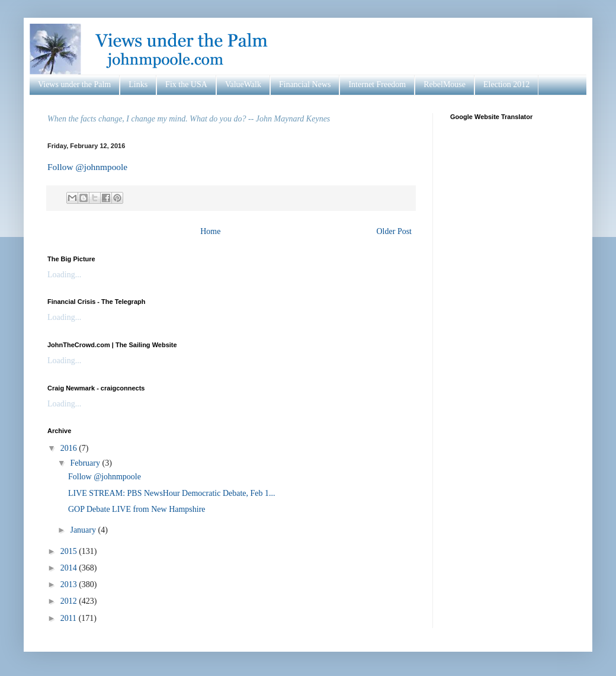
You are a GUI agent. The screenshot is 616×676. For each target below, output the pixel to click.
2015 (70, 551)
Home (210, 231)
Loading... (64, 275)
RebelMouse (445, 84)
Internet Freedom (377, 84)
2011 (70, 618)
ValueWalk (243, 84)
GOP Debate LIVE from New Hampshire (137, 509)
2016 (70, 448)
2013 (70, 584)
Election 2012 (506, 84)
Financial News (305, 84)
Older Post (394, 231)
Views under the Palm (74, 84)
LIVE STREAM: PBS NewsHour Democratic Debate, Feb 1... (172, 493)
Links (138, 84)
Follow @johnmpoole (87, 167)
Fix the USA (186, 84)
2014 (70, 568)
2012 (70, 601)
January (84, 530)
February (86, 463)
